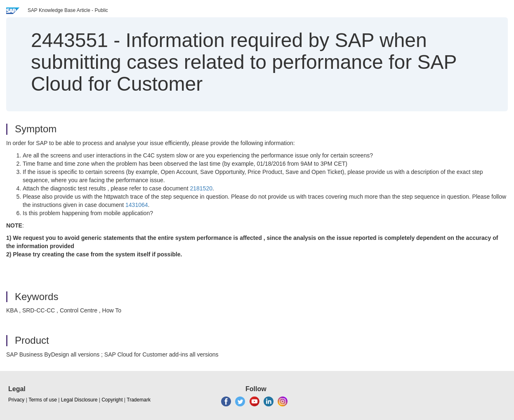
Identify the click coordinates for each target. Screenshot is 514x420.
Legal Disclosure (79, 400)
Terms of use (43, 400)
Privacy (16, 400)
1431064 (137, 205)
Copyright (112, 400)
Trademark (139, 400)
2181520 (201, 188)
